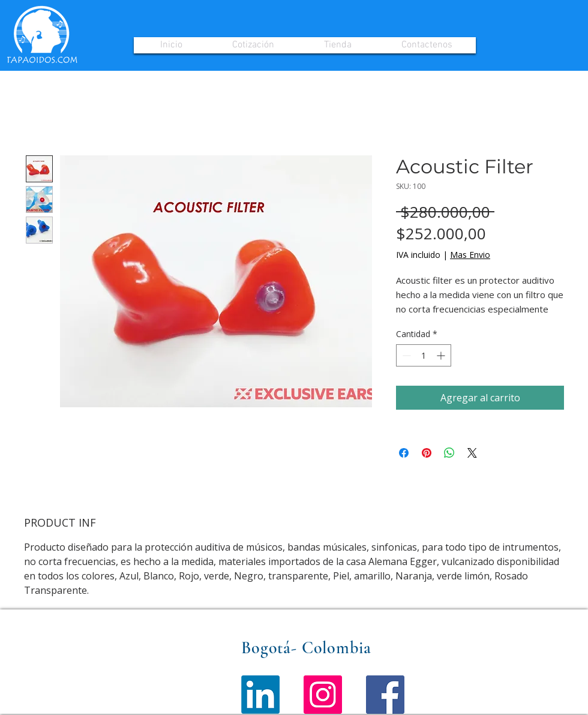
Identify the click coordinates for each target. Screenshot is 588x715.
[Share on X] (472, 453)
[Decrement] (405, 355)
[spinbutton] (424, 355)
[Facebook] (385, 695)
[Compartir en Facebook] (404, 453)
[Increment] (442, 355)
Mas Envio (470, 255)
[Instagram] (323, 695)
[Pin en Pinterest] (427, 453)
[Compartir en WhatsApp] (449, 453)
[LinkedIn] (260, 695)
